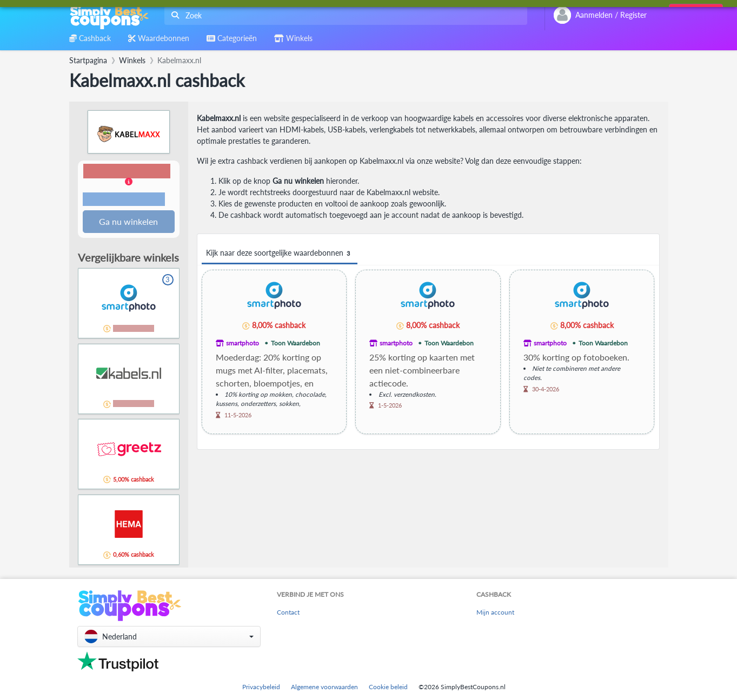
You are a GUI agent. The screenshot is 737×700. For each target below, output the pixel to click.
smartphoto (243, 343)
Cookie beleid (388, 687)
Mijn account (495, 613)
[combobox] (344, 15)
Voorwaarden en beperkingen (124, 200)
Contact (288, 613)
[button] (129, 186)
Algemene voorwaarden (324, 687)
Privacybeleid (261, 687)
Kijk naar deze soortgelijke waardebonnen (280, 253)
